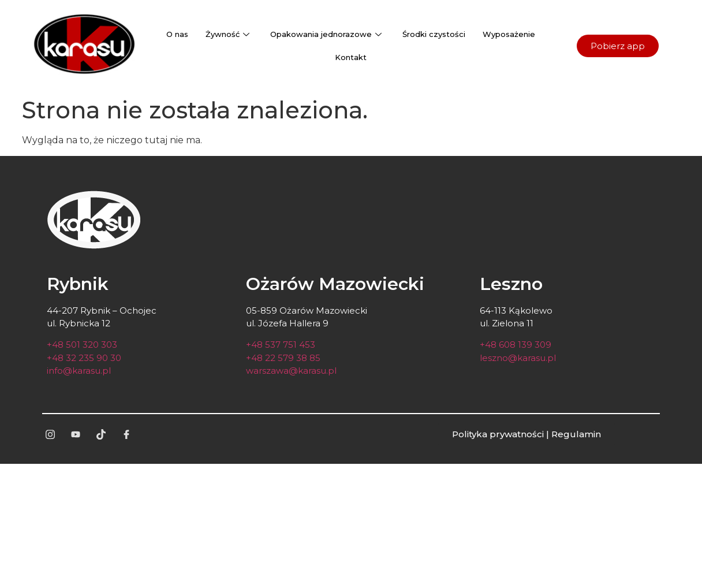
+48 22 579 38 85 (283, 358)
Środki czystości (434, 34)
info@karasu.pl (79, 371)
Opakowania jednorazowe (326, 34)
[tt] (101, 434)
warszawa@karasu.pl (291, 371)
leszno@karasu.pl (518, 358)
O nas (177, 34)
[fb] (126, 434)
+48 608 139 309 (516, 345)
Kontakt (351, 57)
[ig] (50, 434)
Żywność (227, 34)
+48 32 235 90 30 (84, 358)
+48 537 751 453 (281, 345)
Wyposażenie (509, 34)
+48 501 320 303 (82, 345)
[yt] (76, 434)
